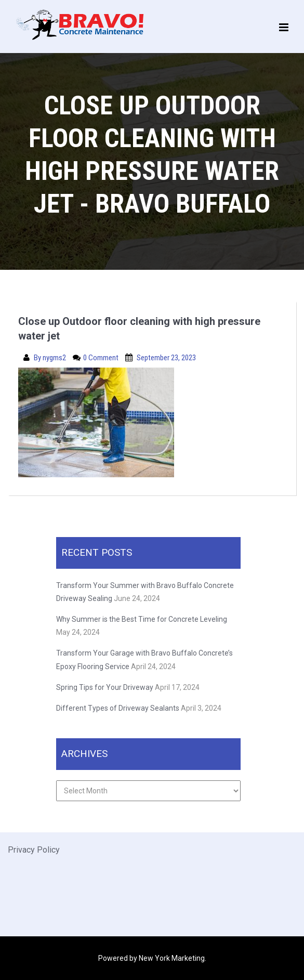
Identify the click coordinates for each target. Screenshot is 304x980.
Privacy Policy (34, 850)
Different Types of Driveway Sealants (118, 708)
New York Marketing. (173, 958)
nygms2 (55, 358)
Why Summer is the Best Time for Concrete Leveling (142, 619)
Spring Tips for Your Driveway (105, 687)
